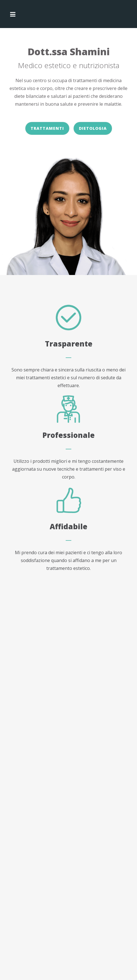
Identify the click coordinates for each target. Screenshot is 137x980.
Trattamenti (47, 128)
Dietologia (93, 128)
